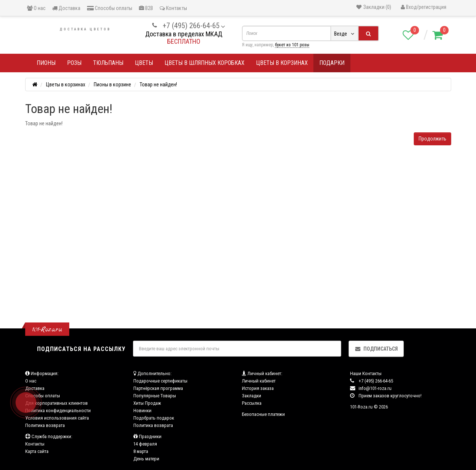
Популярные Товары (155, 396)
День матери (146, 459)
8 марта (141, 451)
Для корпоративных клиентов (56, 403)
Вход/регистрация (424, 7)
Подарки (332, 63)
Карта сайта (37, 451)
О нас (36, 8)
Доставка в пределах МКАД (184, 34)
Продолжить (432, 139)
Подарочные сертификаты (160, 381)
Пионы (46, 63)
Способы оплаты (110, 8)
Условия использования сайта (57, 418)
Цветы (144, 63)
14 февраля (145, 444)
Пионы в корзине (112, 85)
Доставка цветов (85, 29)
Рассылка (252, 403)
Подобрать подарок (154, 418)
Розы (74, 63)
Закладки (252, 396)
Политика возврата (45, 425)
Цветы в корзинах (282, 63)
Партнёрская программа (158, 388)
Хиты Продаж (147, 403)
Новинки (142, 411)
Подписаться (376, 349)
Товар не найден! (158, 85)
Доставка (66, 8)
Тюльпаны (108, 63)
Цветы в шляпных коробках (204, 63)
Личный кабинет (259, 381)
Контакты (173, 8)
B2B (146, 8)
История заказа (258, 388)
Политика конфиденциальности (58, 411)
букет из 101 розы (292, 45)
